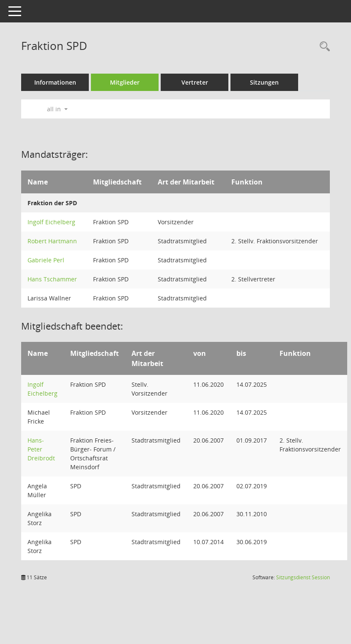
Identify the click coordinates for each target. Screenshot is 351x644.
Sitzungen (264, 82)
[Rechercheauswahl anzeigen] (323, 47)
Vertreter (195, 82)
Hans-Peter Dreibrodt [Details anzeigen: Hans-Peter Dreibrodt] (41, 449)
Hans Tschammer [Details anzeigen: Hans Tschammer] (52, 279)
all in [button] (57, 109)
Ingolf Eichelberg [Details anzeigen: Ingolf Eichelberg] (51, 222)
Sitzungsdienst (303, 577)
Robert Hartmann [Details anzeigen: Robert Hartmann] (52, 241)
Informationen (55, 82)
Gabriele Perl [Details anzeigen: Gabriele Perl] (46, 260)
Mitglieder (125, 82)
